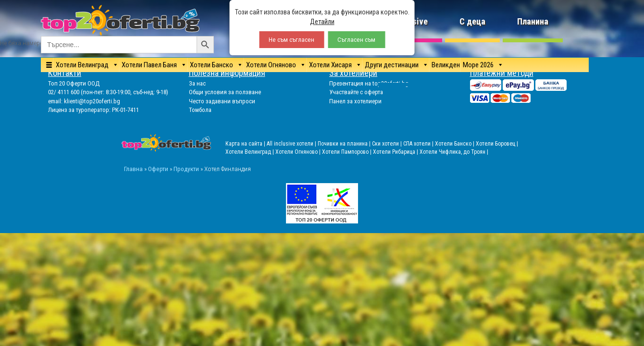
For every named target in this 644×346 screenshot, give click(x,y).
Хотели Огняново (271, 65)
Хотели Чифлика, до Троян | (454, 152)
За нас (197, 83)
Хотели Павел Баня (149, 65)
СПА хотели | (419, 144)
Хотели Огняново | (299, 152)
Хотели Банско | (455, 144)
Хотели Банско (211, 65)
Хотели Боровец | (497, 144)
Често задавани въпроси (222, 101)
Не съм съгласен (291, 40)
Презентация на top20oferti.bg (369, 83)
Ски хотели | (388, 144)
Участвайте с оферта (356, 92)
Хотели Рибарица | (396, 152)
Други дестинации (392, 65)
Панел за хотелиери (355, 101)
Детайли (322, 22)
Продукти (186, 169)
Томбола (200, 110)
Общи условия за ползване (225, 92)
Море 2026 (478, 65)
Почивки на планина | (345, 144)
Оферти (158, 169)
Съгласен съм (356, 40)
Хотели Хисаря (330, 65)
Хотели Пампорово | (347, 152)
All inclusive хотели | (292, 144)
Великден (446, 65)
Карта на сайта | (246, 144)
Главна (133, 169)
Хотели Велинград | (250, 152)
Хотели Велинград (82, 65)
